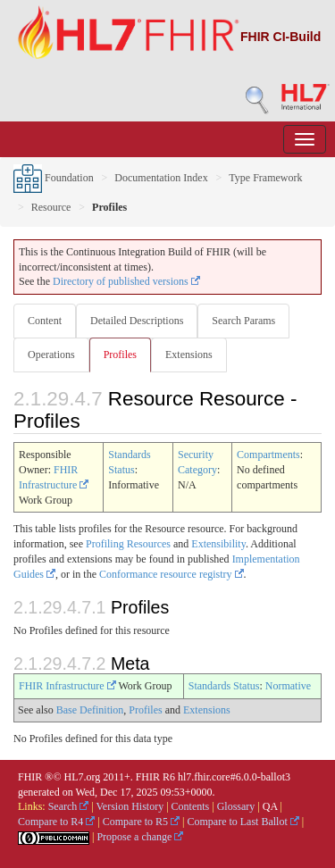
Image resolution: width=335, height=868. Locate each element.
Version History (130, 806)
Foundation (54, 178)
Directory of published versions (126, 281)
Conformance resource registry (172, 574)
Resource (51, 207)
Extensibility (218, 544)
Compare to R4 (56, 822)
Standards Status (224, 686)
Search (69, 806)
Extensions (189, 355)
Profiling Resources (128, 544)
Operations (51, 355)
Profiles (120, 355)
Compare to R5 (141, 822)
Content (45, 321)
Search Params (243, 321)
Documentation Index (161, 178)
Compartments (268, 455)
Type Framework (265, 178)
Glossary (236, 806)
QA (270, 806)
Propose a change (140, 837)
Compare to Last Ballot (243, 822)
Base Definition (90, 710)
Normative (288, 686)
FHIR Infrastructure (67, 686)
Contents (191, 806)
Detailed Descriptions (137, 321)
